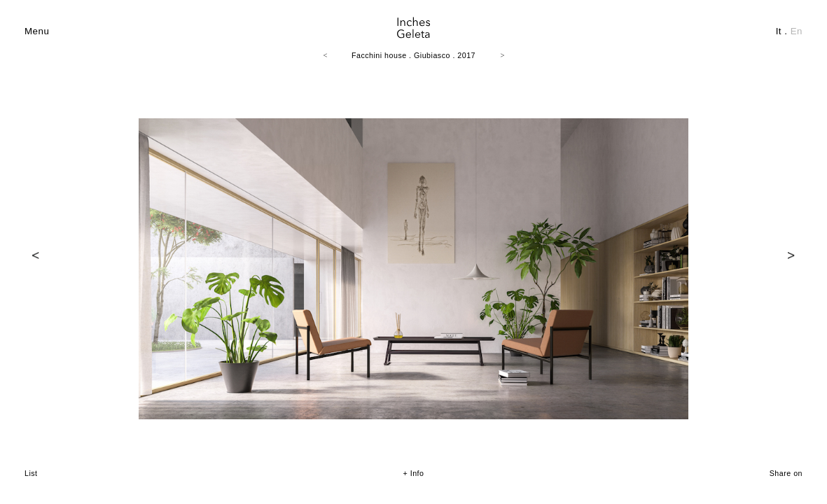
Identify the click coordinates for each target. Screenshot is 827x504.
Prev (36, 255)
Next (791, 255)
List (31, 473)
